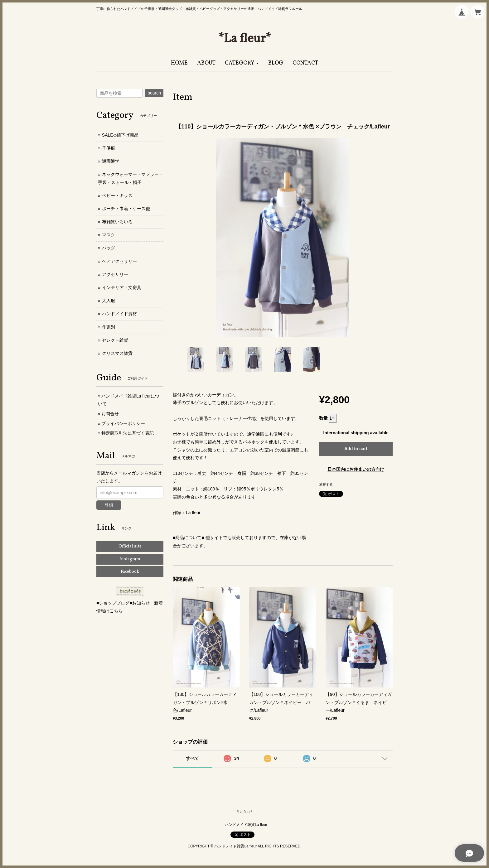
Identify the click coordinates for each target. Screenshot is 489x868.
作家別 (109, 327)
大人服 (109, 301)
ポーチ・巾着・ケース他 (126, 209)
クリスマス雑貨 (117, 353)
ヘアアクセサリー (119, 261)
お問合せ (110, 414)
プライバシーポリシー (123, 423)
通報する (326, 485)
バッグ (109, 248)
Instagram (130, 559)
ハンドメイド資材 (119, 314)
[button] (242, 63)
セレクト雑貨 (115, 340)
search (154, 93)
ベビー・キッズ (117, 195)
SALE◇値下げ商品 (120, 135)
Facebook (130, 572)
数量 (323, 418)
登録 (109, 505)
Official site (130, 546)
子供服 (109, 148)
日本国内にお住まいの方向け (356, 469)
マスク (109, 235)
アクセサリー (115, 274)
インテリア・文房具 (122, 287)
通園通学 (111, 161)
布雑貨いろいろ (117, 222)
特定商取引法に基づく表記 (128, 433)
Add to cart (356, 449)
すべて (192, 758)
